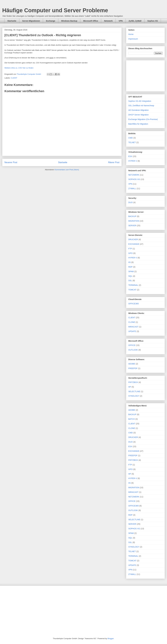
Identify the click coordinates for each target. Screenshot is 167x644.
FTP (130, 249)
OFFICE (132, 345)
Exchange (51, 21)
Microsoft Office (91, 21)
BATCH (132, 419)
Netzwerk (108, 21)
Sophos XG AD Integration (140, 101)
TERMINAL (133, 285)
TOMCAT (132, 290)
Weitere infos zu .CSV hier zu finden (19, 68)
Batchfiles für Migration (138, 124)
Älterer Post (114, 162)
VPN (121, 21)
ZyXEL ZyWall (135, 21)
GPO (130, 253)
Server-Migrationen (31, 21)
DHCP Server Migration (138, 115)
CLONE (132, 322)
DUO (130, 202)
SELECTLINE (134, 391)
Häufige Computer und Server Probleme (55, 10)
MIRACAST (133, 327)
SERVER (132, 226)
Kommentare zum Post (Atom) (67, 170)
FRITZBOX (133, 382)
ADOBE (132, 364)
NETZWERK (134, 175)
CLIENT (14, 78)
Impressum (133, 39)
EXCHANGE (134, 244)
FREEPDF (133, 368)
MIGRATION (134, 221)
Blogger (111, 639)
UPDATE (132, 331)
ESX (130, 156)
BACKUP (132, 216)
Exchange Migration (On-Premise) (143, 119)
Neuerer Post (11, 162)
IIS (129, 262)
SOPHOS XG (134, 179)
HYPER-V (133, 161)
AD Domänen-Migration (138, 110)
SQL (130, 276)
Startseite (12, 21)
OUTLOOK (133, 350)
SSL (130, 281)
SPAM (131, 271)
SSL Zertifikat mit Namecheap (141, 106)
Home (131, 34)
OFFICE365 (134, 304)
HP (130, 387)
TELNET (132, 142)
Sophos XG (153, 21)
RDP (130, 267)
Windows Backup (69, 21)
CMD (131, 138)
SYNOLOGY (134, 396)
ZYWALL (132, 188)
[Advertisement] (145, 75)
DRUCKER (133, 239)
